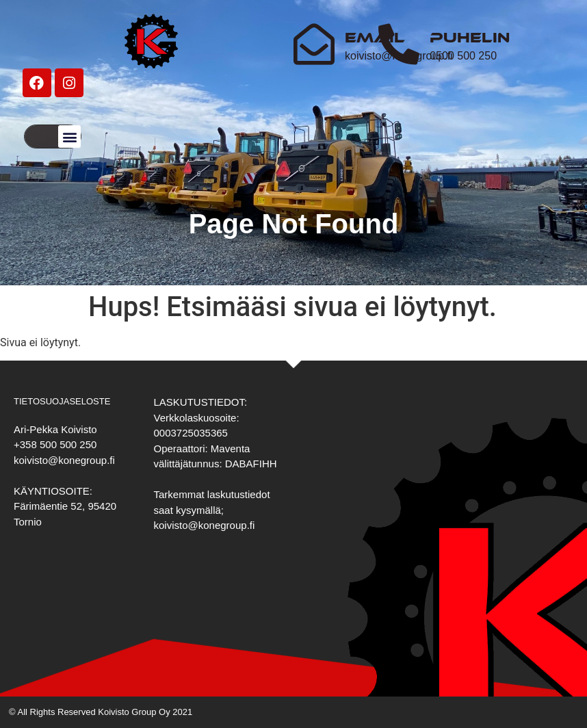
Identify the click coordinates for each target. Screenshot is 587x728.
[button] (69, 136)
